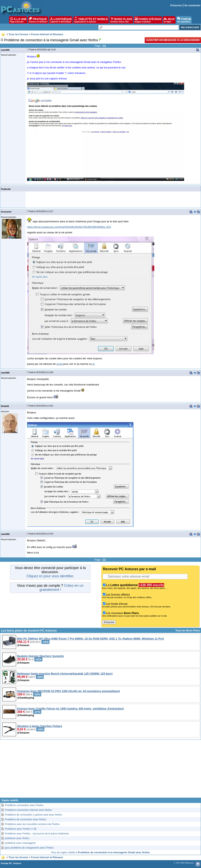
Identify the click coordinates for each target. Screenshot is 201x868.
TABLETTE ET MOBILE (91, 20)
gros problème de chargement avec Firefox (29, 848)
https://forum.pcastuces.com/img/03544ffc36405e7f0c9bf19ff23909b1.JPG (69, 227)
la (94, 364)
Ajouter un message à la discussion (173, 40)
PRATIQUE (38, 20)
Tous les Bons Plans (188, 630)
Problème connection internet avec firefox (28, 810)
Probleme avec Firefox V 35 (21, 829)
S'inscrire (176, 5)
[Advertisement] (100, 770)
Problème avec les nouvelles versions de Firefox (32, 824)
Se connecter (192, 5)
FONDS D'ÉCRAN (148, 20)
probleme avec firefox (17, 838)
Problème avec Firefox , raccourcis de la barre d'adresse (37, 834)
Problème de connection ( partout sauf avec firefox (33, 815)
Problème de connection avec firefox (26, 819)
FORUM (184, 20)
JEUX (169, 20)
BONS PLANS (121, 20)
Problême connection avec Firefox (24, 805)
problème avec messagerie (20, 843)
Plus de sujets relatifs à (101, 852)
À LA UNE (18, 20)
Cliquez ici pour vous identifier (50, 576)
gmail (60, 364)
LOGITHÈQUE (61, 20)
